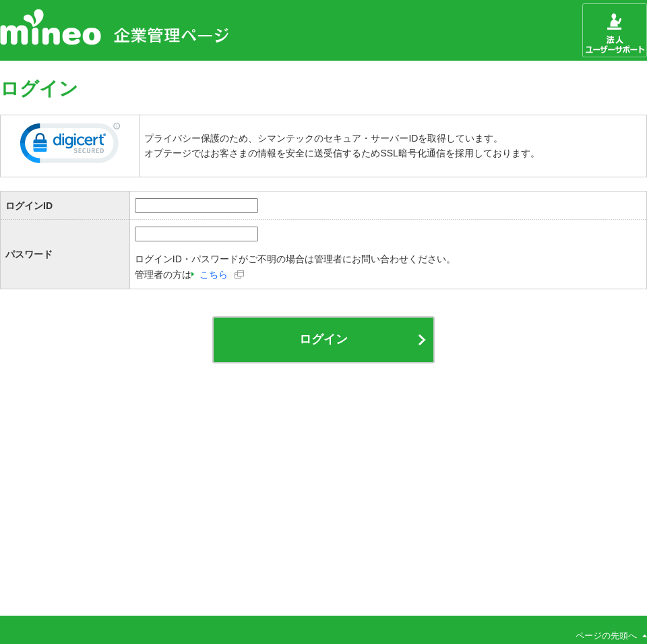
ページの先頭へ (606, 636)
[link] (70, 146)
